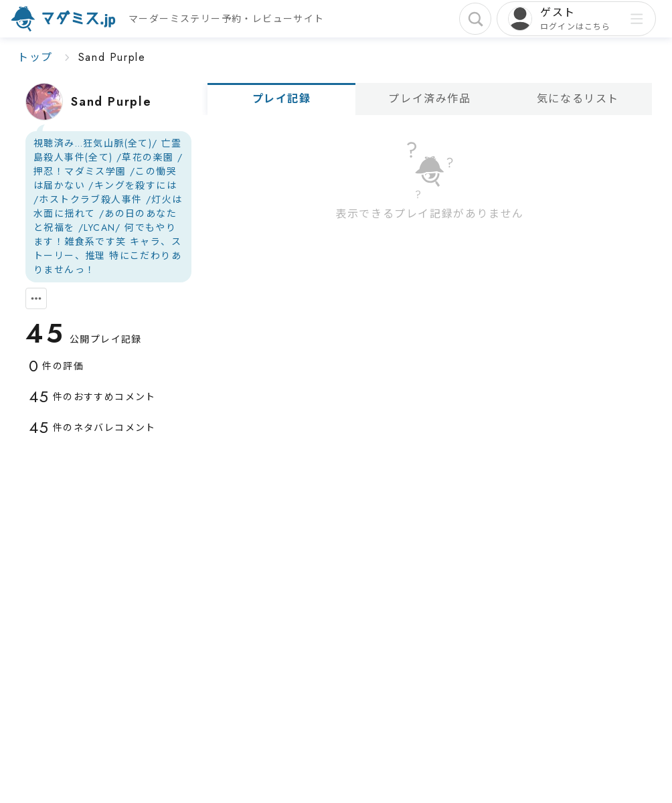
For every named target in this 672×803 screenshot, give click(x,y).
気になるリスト (578, 99)
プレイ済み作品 (429, 99)
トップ (35, 57)
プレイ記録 (282, 99)
